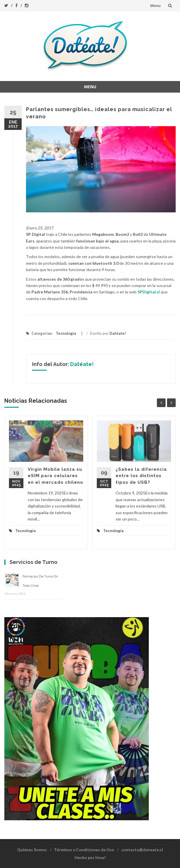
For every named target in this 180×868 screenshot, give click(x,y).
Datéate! (118, 333)
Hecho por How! (90, 857)
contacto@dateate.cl (142, 850)
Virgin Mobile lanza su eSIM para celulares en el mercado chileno (55, 476)
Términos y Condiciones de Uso (84, 850)
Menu (155, 5)
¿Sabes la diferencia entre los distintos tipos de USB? (141, 476)
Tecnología (66, 333)
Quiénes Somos (32, 850)
